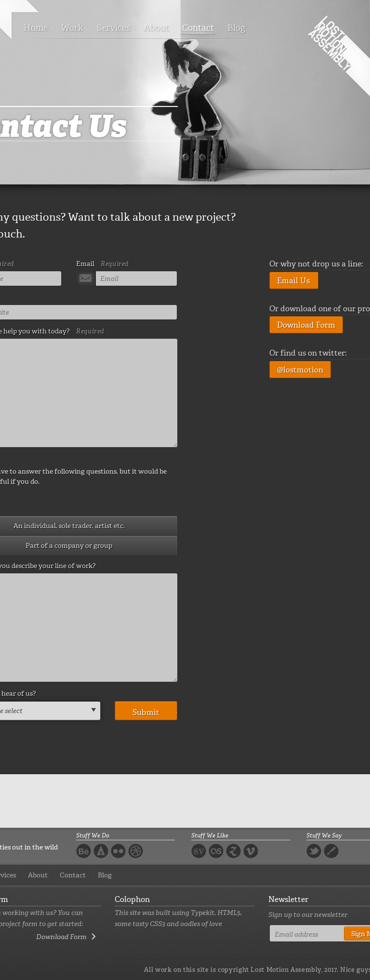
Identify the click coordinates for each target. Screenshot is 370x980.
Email (103, 264)
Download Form (306, 325)
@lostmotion (300, 370)
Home (36, 28)
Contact (198, 28)
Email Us (293, 281)
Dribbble (136, 851)
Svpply (199, 851)
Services (113, 28)
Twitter (314, 851)
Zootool (233, 851)
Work (72, 28)
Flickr (118, 851)
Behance (84, 851)
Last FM (216, 853)
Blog (236, 28)
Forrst (101, 851)
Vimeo (251, 851)
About (156, 28)
